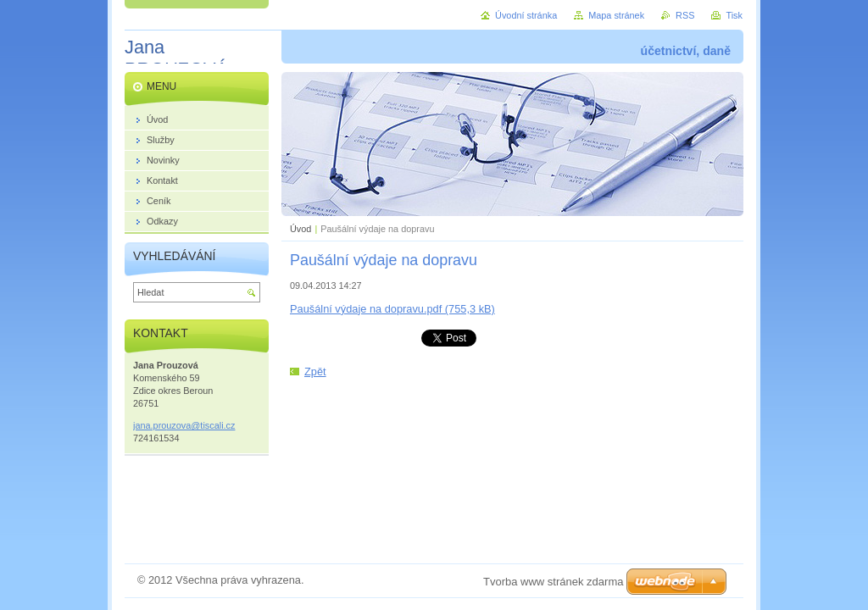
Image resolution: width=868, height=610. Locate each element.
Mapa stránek (616, 15)
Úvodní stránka (526, 15)
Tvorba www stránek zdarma (553, 582)
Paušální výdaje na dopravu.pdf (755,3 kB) (392, 309)
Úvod (300, 229)
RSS (685, 15)
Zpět (315, 372)
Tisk (734, 15)
